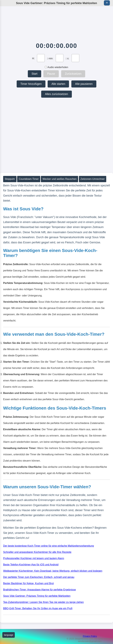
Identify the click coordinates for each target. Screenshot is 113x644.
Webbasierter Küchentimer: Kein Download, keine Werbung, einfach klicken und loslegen (53, 571)
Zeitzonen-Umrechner (93, 179)
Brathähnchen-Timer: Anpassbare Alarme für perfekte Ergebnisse (40, 590)
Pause (51, 74)
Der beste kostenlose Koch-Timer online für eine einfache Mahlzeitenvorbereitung (49, 546)
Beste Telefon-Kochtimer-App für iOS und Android (31, 565)
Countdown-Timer (29, 179)
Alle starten (58, 84)
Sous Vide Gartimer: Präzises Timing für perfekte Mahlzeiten (37, 596)
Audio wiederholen (56, 67)
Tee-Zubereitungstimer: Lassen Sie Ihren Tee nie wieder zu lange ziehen (43, 602)
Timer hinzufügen (31, 84)
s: (68, 58)
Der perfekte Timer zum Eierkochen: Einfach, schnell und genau (39, 577)
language (9, 635)
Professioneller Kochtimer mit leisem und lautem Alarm (34, 558)
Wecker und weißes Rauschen (59, 179)
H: (33, 58)
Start (34, 74)
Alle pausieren (84, 84)
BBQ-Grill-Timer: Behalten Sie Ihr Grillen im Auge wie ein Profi (38, 608)
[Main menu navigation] (107, 3)
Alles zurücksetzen (56, 94)
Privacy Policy (90, 636)
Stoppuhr (10, 179)
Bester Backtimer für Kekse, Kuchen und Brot (28, 583)
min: (51, 58)
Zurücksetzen (73, 74)
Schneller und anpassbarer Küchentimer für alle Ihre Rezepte (37, 552)
